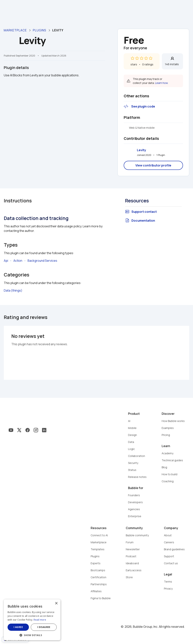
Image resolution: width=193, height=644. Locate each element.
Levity (141, 150)
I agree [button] (18, 627)
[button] (32, 635)
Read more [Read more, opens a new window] (40, 620)
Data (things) (13, 290)
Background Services (42, 261)
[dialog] (32, 620)
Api (6, 261)
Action (18, 261)
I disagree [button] (44, 627)
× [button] (56, 603)
